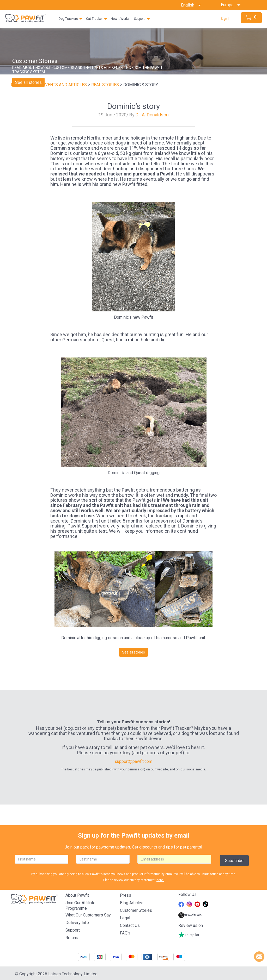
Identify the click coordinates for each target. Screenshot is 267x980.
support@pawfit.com (133, 761)
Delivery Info (77, 923)
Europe (229, 5)
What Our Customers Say (88, 915)
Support (139, 19)
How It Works (120, 19)
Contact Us (130, 925)
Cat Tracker (94, 19)
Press (126, 895)
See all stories (28, 82)
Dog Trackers (68, 19)
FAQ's (125, 933)
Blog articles (132, 903)
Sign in (226, 19)
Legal (125, 918)
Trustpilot (189, 935)
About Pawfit (77, 895)
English (191, 5)
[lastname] (103, 859)
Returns (72, 938)
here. (160, 880)
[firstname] (42, 859)
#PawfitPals (190, 915)
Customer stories (136, 910)
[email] (174, 859)
